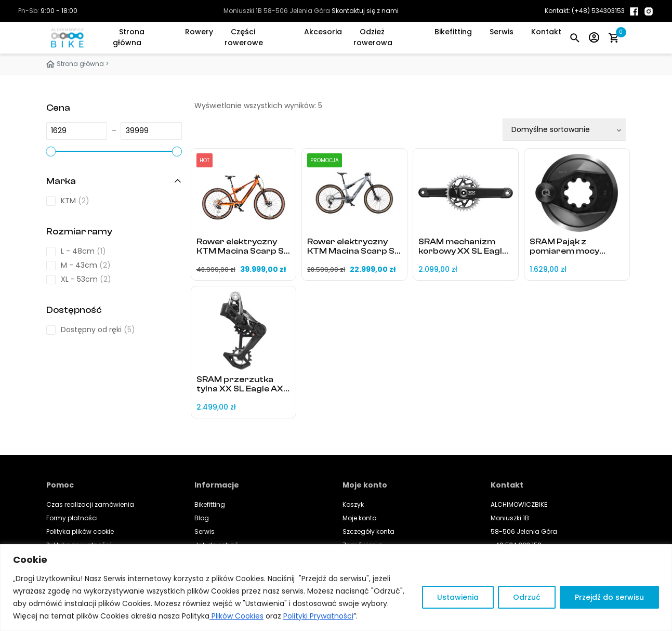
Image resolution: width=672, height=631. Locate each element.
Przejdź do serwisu (609, 597)
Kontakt (546, 32)
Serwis (502, 32)
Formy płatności (72, 518)
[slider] (51, 151)
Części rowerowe (244, 37)
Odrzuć (527, 597)
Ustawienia (458, 597)
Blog (202, 518)
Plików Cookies (236, 616)
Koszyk (353, 504)
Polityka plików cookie (80, 531)
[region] (336, 588)
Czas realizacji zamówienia (90, 504)
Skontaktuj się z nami (365, 11)
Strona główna (129, 37)
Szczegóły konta (368, 531)
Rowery (199, 32)
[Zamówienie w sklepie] (564, 130)
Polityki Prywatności (318, 616)
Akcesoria (323, 32)
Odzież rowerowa (373, 37)
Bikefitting (453, 32)
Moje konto (359, 518)
